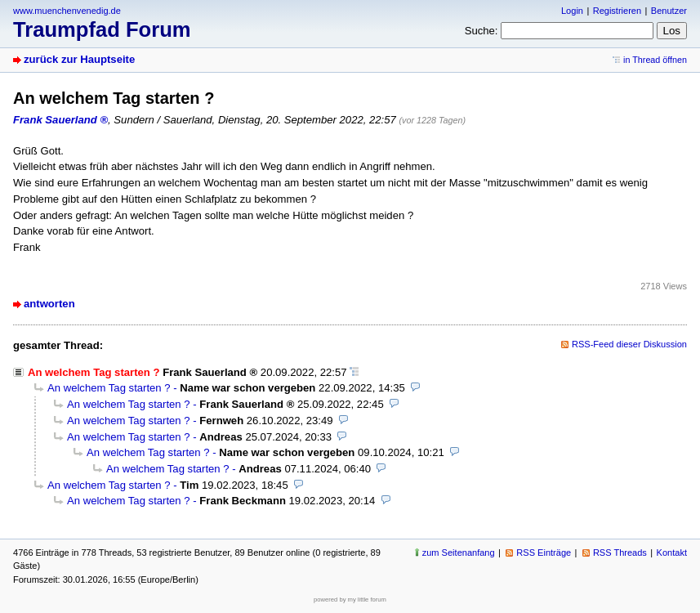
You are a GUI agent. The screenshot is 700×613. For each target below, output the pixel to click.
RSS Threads (620, 553)
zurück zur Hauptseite (79, 59)
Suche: (482, 31)
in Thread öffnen (655, 60)
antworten (49, 304)
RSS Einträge (544, 553)
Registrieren (617, 11)
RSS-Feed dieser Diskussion (629, 344)
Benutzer (669, 11)
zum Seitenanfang (459, 553)
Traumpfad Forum (102, 29)
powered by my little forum (350, 600)
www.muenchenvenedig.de (67, 11)
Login (572, 11)
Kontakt (672, 553)
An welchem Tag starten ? (109, 388)
